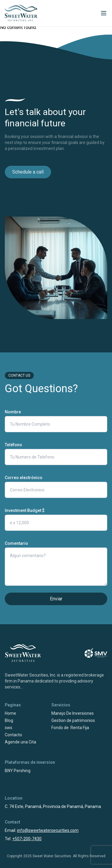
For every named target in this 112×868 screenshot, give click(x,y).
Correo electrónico (24, 478)
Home (10, 713)
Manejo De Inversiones (73, 713)
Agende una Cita (20, 742)
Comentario (16, 543)
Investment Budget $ (25, 510)
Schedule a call (28, 172)
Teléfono (13, 445)
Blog (9, 720)
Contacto (13, 735)
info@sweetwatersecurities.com (48, 830)
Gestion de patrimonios (73, 720)
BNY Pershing (18, 771)
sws (9, 728)
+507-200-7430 (27, 839)
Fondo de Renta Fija (70, 728)
